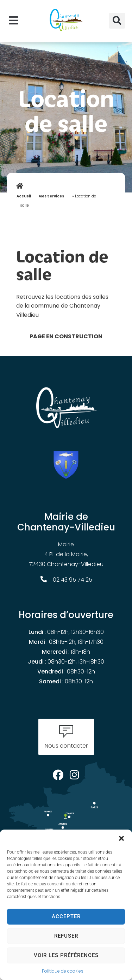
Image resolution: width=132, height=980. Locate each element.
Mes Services (51, 196)
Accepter (66, 916)
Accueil (24, 196)
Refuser (66, 936)
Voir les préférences (66, 955)
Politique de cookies (63, 971)
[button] (121, 838)
